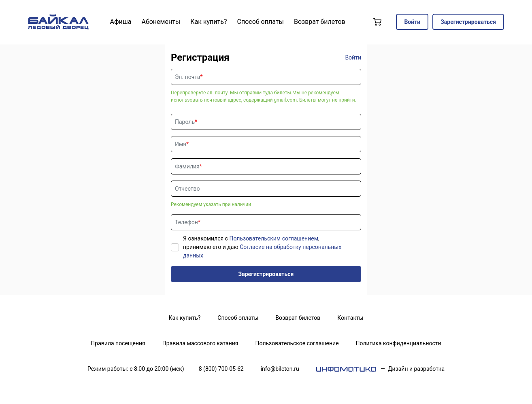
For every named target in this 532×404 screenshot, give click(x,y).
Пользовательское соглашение (297, 343)
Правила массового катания (200, 343)
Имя (181, 144)
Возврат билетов (298, 318)
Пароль (185, 122)
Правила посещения (118, 343)
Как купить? (184, 318)
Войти (412, 22)
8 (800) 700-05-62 (221, 369)
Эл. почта (187, 77)
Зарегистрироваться (468, 22)
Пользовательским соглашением (274, 238)
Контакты (350, 318)
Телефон (186, 222)
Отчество (187, 189)
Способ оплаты (238, 318)
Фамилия (187, 166)
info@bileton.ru (280, 369)
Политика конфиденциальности (399, 343)
